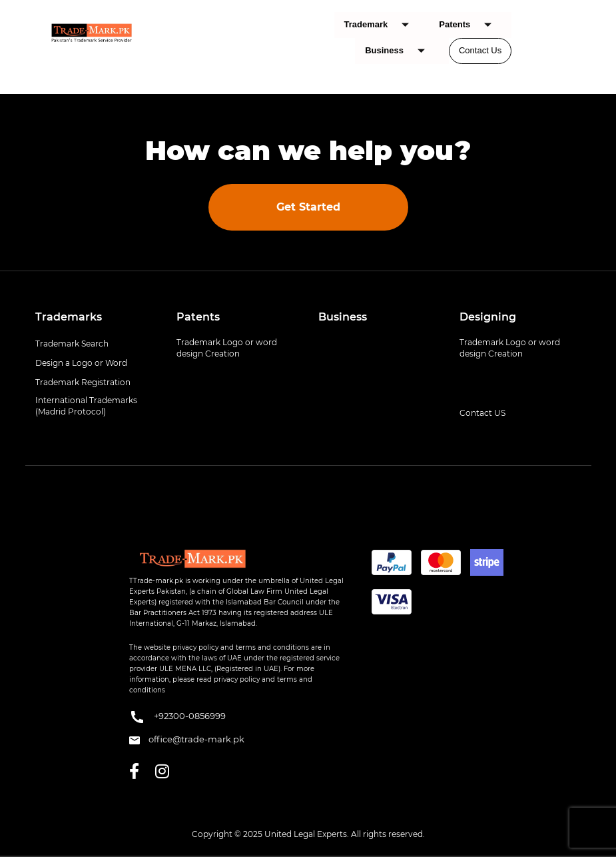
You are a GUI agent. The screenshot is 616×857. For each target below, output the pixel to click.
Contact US (482, 413)
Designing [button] (488, 317)
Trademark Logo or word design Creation (227, 348)
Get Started (308, 207)
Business (400, 51)
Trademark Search (72, 344)
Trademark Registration (83, 382)
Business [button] (343, 317)
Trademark (382, 25)
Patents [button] (198, 317)
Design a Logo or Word (81, 363)
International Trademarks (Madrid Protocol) (86, 406)
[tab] (96, 317)
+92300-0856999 (177, 717)
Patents (470, 25)
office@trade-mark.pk (187, 739)
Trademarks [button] (69, 317)
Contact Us (480, 50)
